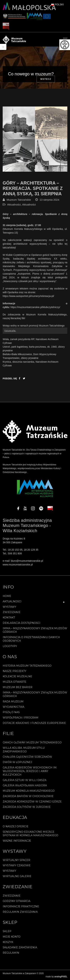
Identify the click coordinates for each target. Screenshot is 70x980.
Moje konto (12, 937)
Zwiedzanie (12, 612)
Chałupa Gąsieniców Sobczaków (27, 757)
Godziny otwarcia (17, 901)
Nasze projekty (14, 671)
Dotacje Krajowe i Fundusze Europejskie (34, 723)
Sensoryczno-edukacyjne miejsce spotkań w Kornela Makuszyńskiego (30, 834)
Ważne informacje (17, 841)
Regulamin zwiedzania (20, 912)
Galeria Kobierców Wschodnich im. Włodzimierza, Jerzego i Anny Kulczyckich (30, 771)
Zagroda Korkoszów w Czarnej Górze (32, 802)
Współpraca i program (21, 718)
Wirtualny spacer (16, 860)
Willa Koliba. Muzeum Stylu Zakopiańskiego (24, 750)
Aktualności (14, 205)
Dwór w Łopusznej (17, 762)
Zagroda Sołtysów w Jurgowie (27, 807)
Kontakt (9, 618)
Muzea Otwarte (14, 682)
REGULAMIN (11, 953)
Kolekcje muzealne (17, 676)
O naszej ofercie (16, 826)
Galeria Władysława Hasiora (25, 785)
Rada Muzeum (13, 701)
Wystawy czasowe (17, 865)
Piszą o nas (11, 712)
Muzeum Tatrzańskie (19, 200)
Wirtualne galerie (17, 876)
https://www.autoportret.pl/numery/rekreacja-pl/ (28, 296)
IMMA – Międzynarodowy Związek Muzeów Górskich (35, 630)
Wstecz (46, 79)
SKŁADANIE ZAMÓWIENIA (20, 947)
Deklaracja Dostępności (21, 623)
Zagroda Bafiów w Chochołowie (28, 796)
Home (7, 596)
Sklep (7, 931)
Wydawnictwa (14, 707)
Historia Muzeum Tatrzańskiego (27, 666)
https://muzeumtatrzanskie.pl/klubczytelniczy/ (35, 307)
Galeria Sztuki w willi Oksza (25, 780)
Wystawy (9, 607)
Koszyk (8, 942)
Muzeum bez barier (17, 687)
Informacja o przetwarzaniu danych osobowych (31, 639)
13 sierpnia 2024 (49, 200)
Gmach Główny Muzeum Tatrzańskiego (32, 742)
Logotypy (10, 646)
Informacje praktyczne (21, 906)
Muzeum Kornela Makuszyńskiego (29, 791)
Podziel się (10, 378)
